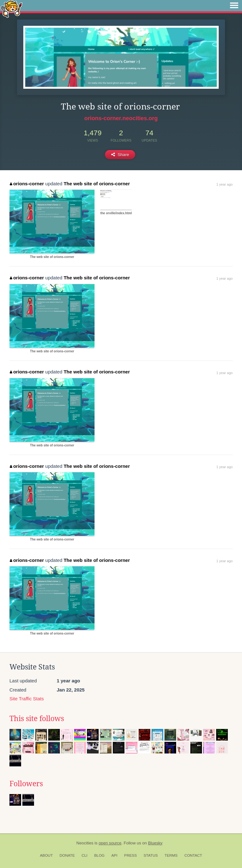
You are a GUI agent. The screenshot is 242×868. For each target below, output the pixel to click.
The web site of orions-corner (97, 184)
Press (130, 855)
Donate (67, 855)
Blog (99, 855)
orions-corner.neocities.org (121, 118)
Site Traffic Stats (27, 699)
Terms (171, 855)
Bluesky (155, 843)
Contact (193, 855)
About (46, 855)
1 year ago (224, 184)
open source (110, 843)
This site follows (37, 719)
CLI (84, 855)
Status (151, 855)
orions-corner (27, 184)
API (114, 855)
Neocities (85, 843)
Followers (26, 784)
